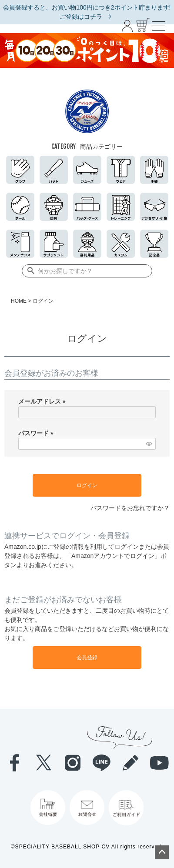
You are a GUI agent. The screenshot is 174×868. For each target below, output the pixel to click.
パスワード (37, 433)
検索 (29, 271)
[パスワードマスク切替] (150, 444)
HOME (19, 301)
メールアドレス (43, 401)
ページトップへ (162, 852)
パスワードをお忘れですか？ (130, 508)
